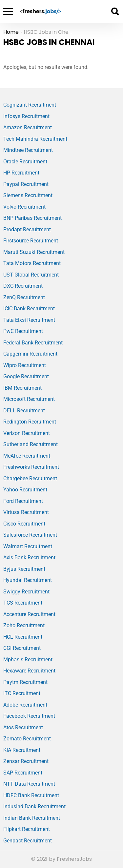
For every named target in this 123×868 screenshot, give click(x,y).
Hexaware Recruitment (29, 671)
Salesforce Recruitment (30, 535)
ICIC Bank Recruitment (29, 309)
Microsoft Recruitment (29, 399)
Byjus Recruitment (24, 569)
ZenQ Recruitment (24, 297)
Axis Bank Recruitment (29, 558)
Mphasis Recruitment (28, 660)
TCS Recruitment (23, 603)
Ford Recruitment (23, 501)
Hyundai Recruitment (28, 580)
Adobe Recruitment (25, 705)
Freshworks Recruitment (31, 467)
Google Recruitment (26, 376)
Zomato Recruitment (27, 739)
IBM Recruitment (22, 388)
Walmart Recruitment (28, 546)
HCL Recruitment (23, 637)
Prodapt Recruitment (27, 229)
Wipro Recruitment (25, 365)
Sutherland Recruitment (31, 444)
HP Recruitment (21, 173)
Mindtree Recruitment (28, 150)
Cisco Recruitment (24, 524)
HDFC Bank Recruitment (31, 795)
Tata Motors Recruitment (32, 263)
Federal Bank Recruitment (33, 343)
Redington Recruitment (30, 422)
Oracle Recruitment (25, 162)
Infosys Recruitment (26, 116)
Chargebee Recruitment (30, 478)
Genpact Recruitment (28, 841)
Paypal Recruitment (26, 184)
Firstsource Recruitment (31, 241)
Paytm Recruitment (25, 682)
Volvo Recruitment (24, 207)
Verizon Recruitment (27, 433)
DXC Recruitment (23, 286)
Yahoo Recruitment (25, 490)
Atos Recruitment (23, 727)
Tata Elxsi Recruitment (29, 320)
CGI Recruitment (22, 648)
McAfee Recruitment (27, 456)
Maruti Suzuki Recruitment (34, 252)
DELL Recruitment (24, 411)
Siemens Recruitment (28, 195)
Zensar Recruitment (26, 761)
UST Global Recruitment (31, 275)
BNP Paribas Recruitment (32, 218)
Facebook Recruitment (29, 716)
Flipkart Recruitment (27, 829)
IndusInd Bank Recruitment (34, 806)
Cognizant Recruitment (30, 105)
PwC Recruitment (23, 331)
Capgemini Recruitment (30, 354)
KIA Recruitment (22, 750)
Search (115, 11)
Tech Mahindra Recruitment (35, 139)
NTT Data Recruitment (29, 784)
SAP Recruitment (23, 773)
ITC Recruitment (22, 693)
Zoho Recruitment (24, 625)
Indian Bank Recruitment (32, 818)
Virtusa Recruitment (26, 512)
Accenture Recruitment (29, 614)
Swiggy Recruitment (26, 592)
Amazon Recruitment (28, 127)
